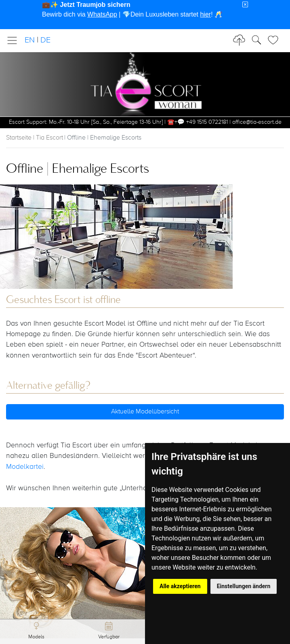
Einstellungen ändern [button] (244, 586)
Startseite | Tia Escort (35, 138)
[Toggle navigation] (15, 40)
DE (45, 40)
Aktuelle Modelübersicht (145, 412)
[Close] (245, 5)
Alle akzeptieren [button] (180, 586)
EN (30, 40)
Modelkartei (25, 467)
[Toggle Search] (275, 40)
